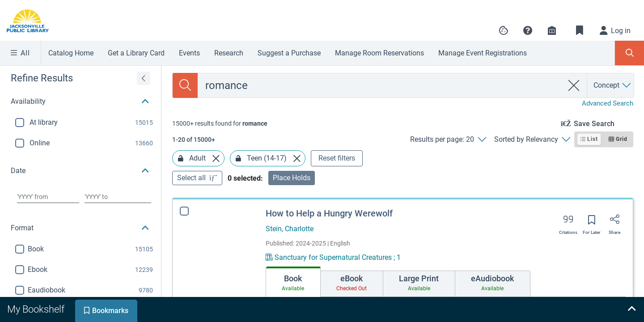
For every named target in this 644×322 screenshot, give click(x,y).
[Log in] (615, 30)
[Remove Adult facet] (216, 158)
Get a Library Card (136, 53)
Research (229, 53)
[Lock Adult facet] (181, 158)
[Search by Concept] (613, 85)
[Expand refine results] (144, 78)
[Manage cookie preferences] (504, 30)
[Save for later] (592, 223)
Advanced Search (608, 103)
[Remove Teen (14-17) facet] (297, 158)
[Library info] (552, 30)
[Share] (614, 222)
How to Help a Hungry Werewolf (329, 213)
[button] (528, 30)
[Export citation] (568, 222)
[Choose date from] (48, 197)
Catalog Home (71, 53)
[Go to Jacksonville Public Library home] (33, 21)
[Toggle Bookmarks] (580, 30)
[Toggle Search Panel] (629, 53)
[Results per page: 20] (448, 140)
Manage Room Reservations (379, 53)
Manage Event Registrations (483, 53)
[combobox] (380, 85)
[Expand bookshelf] (631, 309)
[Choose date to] (118, 197)
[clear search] (574, 85)
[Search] (185, 85)
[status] (220, 123)
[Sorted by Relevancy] (532, 140)
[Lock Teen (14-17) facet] (238, 158)
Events (189, 53)
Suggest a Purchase (289, 53)
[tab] (293, 282)
